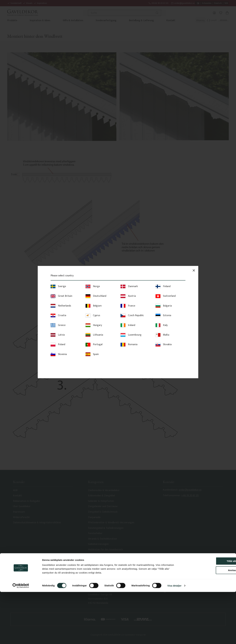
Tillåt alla (209, 613)
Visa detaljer (174, 638)
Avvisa (209, 622)
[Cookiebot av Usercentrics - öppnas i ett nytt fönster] (21, 638)
